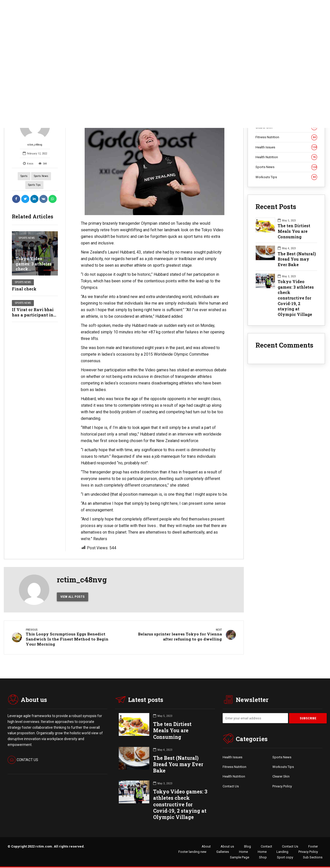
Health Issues (286, 147)
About (206, 847)
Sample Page (240, 858)
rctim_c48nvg (35, 128)
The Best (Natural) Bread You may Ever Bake (297, 259)
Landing (282, 852)
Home (243, 852)
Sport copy (285, 858)
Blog (247, 847)
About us (227, 847)
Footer (313, 847)
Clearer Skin (281, 777)
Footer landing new (192, 852)
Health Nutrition (286, 157)
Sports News (41, 176)
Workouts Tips (286, 177)
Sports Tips (34, 185)
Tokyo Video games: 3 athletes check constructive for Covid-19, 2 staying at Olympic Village (296, 298)
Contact (266, 847)
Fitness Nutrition (286, 137)
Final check (24, 289)
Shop (263, 858)
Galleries (223, 852)
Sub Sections (313, 858)
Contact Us (231, 786)
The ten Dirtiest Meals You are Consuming (294, 231)
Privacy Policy (282, 786)
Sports (24, 176)
